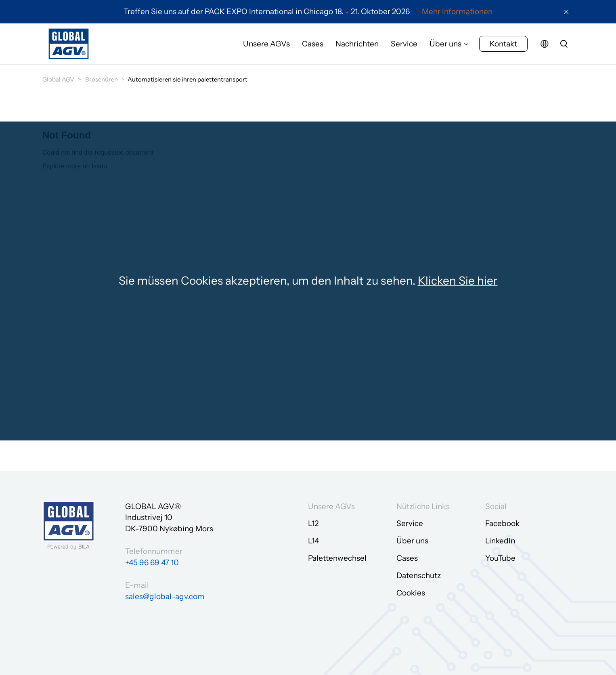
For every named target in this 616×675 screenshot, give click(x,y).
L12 (313, 523)
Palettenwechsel (337, 558)
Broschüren (102, 79)
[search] (564, 46)
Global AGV (58, 79)
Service (404, 45)
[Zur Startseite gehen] (69, 45)
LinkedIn (500, 541)
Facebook (502, 523)
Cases (313, 45)
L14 (313, 541)
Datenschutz (419, 575)
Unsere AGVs (266, 45)
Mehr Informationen (457, 12)
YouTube (500, 558)
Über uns (445, 45)
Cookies (411, 593)
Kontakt (503, 45)
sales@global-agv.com (165, 596)
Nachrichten (357, 45)
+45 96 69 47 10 (152, 563)
